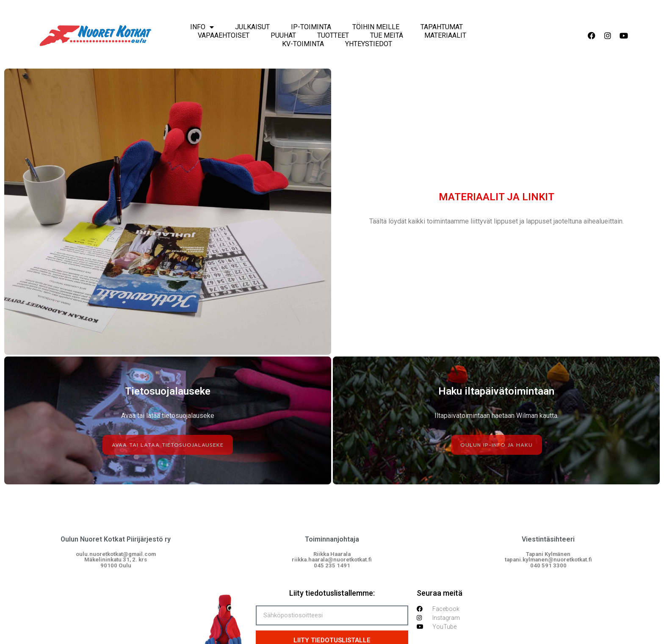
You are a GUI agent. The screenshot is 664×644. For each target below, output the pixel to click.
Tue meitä (387, 35)
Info (202, 27)
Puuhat (283, 35)
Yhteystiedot (369, 44)
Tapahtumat (442, 27)
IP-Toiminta (311, 27)
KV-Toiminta (303, 44)
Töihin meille (376, 27)
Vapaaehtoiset (224, 35)
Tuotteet (333, 35)
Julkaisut (252, 27)
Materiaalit (445, 35)
